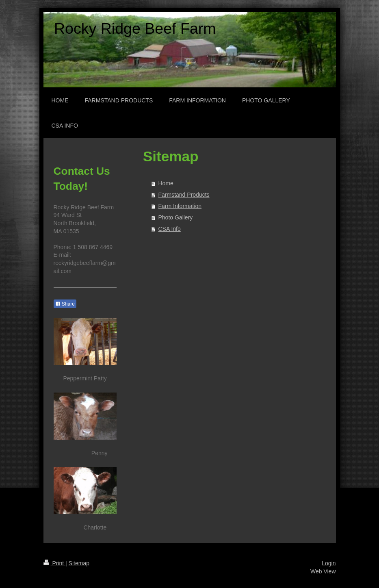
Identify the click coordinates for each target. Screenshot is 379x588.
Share (65, 304)
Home (166, 183)
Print (55, 563)
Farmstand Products (184, 195)
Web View (323, 571)
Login (329, 563)
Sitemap (79, 563)
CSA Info (170, 229)
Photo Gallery (176, 217)
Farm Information (180, 206)
